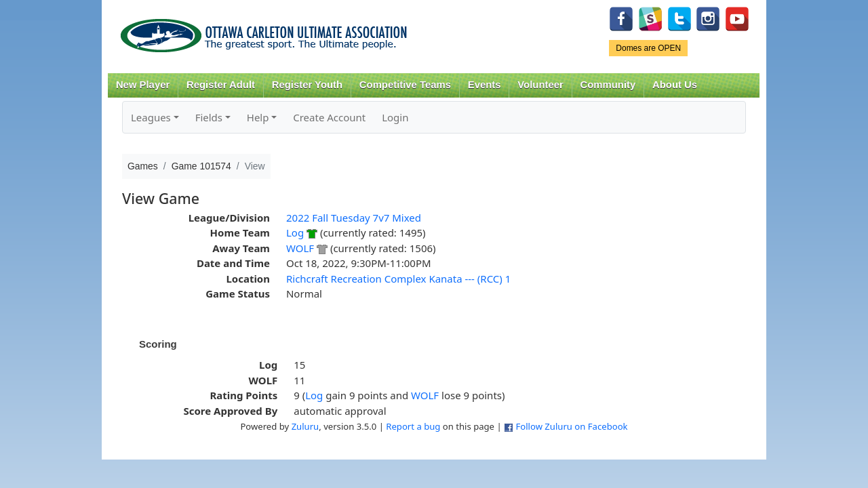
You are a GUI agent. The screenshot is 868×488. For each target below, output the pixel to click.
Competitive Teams (405, 85)
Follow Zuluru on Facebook (571, 426)
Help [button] (258, 117)
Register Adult (221, 85)
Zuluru (305, 426)
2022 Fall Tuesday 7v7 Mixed (354, 218)
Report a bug (413, 426)
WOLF (300, 248)
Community (608, 85)
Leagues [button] (151, 117)
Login (395, 117)
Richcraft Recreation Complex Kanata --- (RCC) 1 (398, 279)
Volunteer (540, 85)
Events (485, 85)
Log (295, 232)
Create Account (329, 117)
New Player (143, 85)
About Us (675, 85)
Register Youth (307, 85)
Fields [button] (209, 117)
